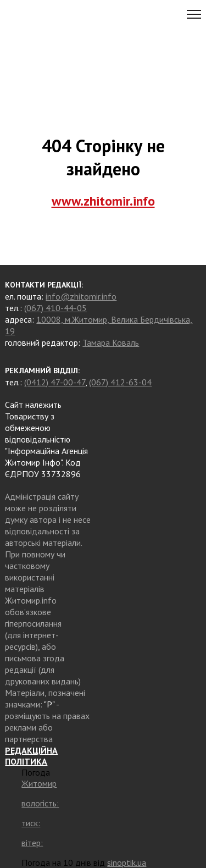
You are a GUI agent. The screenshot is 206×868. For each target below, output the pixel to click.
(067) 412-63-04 (120, 382)
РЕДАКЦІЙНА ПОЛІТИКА (31, 756)
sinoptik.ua (127, 863)
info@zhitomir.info (81, 296)
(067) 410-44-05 (55, 308)
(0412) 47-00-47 (55, 382)
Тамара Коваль (111, 342)
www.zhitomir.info (103, 201)
